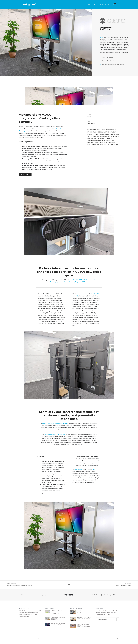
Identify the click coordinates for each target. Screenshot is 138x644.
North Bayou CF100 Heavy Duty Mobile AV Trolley (74, 282)
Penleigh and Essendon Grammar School (19, 585)
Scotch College (80, 611)
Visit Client (25, 174)
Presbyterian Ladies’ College (84, 618)
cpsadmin (88, 612)
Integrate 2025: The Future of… (58, 624)
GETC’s (95, 469)
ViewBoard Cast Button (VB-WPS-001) (55, 434)
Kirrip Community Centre (124, 585)
